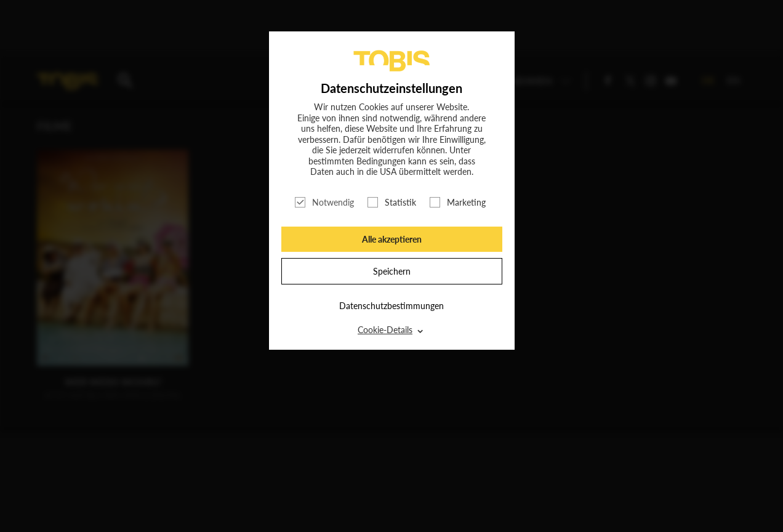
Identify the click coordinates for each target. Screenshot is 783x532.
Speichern (392, 271)
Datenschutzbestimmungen (391, 306)
